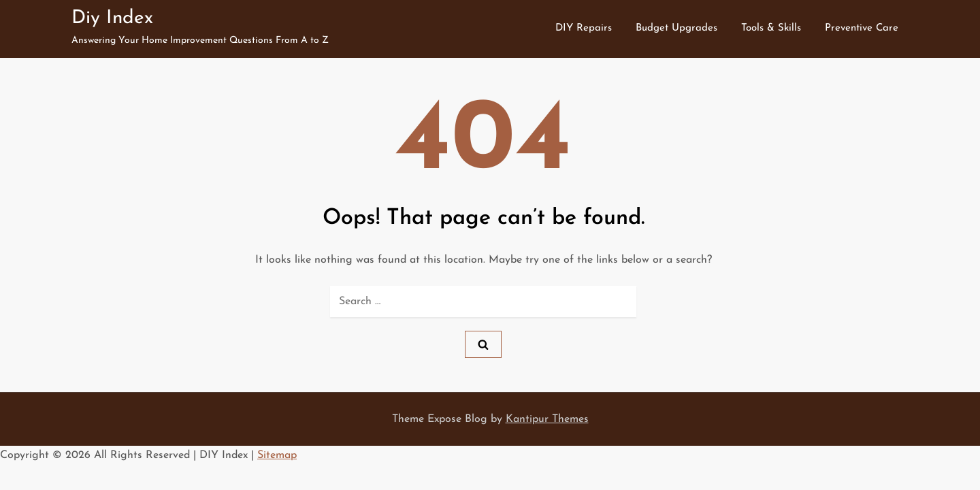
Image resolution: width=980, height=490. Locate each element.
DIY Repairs (584, 28)
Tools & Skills (771, 28)
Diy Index (112, 18)
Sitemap (277, 455)
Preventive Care (862, 28)
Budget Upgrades (676, 28)
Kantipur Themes (547, 419)
